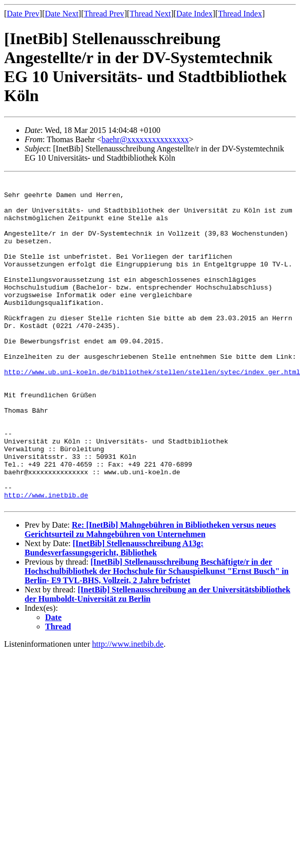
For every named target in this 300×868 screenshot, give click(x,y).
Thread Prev (104, 14)
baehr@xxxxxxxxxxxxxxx (145, 139)
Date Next (62, 14)
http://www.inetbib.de (46, 560)
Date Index (195, 14)
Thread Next (150, 14)
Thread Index (240, 14)
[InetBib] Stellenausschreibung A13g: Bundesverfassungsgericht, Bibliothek (114, 614)
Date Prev (23, 14)
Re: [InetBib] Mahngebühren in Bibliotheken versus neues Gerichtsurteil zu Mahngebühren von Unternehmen (150, 596)
